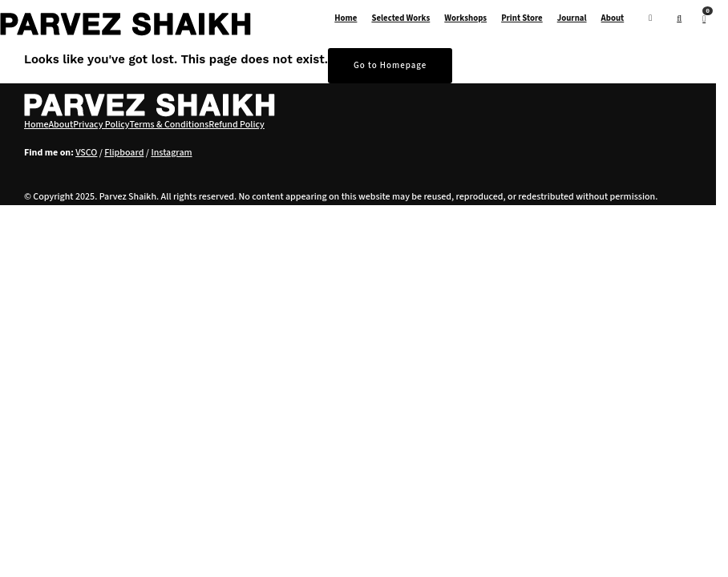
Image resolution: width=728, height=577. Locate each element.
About (613, 18)
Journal (572, 18)
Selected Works (400, 18)
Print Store (522, 18)
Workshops (465, 18)
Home (346, 18)
